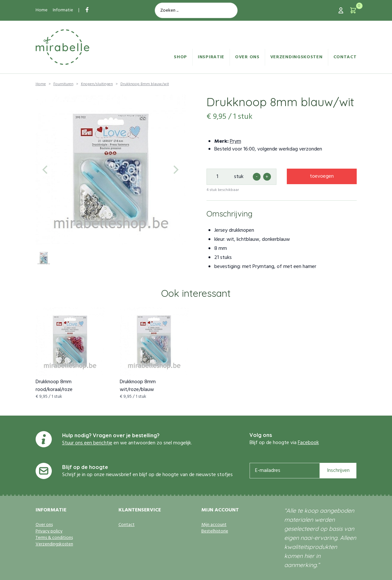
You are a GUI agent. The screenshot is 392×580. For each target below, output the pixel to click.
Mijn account (214, 525)
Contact (345, 57)
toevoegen (322, 176)
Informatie (63, 10)
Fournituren (63, 84)
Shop (180, 57)
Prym (235, 141)
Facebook (308, 443)
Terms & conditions (54, 538)
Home (42, 10)
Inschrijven (338, 471)
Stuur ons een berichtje (87, 443)
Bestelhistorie (215, 531)
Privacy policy (49, 531)
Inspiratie (211, 57)
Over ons (247, 57)
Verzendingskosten (297, 57)
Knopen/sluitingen (97, 84)
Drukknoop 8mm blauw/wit (145, 84)
